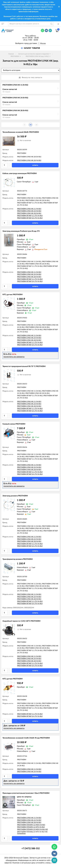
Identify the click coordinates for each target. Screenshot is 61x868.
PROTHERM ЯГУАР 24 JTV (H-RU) (30, 218)
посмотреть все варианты (14, 357)
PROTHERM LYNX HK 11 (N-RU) (15, 85)
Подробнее (21, 834)
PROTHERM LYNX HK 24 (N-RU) (15, 98)
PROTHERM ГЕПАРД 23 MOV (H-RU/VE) (32, 830)
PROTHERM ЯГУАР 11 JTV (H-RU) (30, 216)
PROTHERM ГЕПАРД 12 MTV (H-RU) (31, 827)
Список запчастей (10, 89)
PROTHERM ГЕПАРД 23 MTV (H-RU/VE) (32, 832)
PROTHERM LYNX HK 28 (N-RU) (15, 111)
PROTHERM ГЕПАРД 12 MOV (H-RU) (31, 825)
